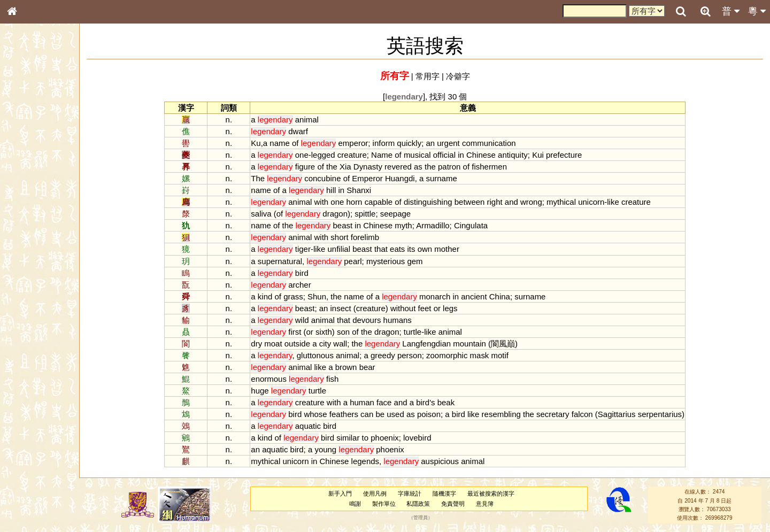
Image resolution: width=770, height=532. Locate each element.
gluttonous (322, 355)
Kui (544, 155)
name (286, 143)
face (390, 402)
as (425, 167)
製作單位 (389, 504)
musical (424, 155)
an (437, 143)
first (301, 332)
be (386, 414)
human (368, 402)
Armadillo (439, 225)
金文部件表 (29, 172)
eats (404, 249)
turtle (419, 332)
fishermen (496, 167)
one (308, 155)
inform (390, 143)
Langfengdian (433, 344)
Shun (323, 296)
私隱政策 (424, 504)
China (506, 296)
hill (337, 190)
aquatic (314, 426)
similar (354, 438)
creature (359, 155)
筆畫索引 (26, 152)
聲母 (21, 281)
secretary (559, 414)
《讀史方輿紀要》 (39, 338)
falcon (589, 414)
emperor (359, 143)
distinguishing (434, 202)
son (350, 332)
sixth (330, 332)
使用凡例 (381, 494)
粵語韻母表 (29, 229)
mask (486, 355)
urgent (455, 143)
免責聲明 (459, 504)
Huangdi (406, 178)
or (443, 308)
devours (373, 320)
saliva (267, 214)
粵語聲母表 (29, 219)
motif (506, 355)
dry (263, 344)
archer (306, 285)
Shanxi (365, 190)
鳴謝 (361, 504)
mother (453, 249)
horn (360, 202)
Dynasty (374, 167)
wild (309, 320)
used (402, 414)
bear (373, 367)
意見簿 (491, 504)
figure (311, 167)
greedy (389, 355)
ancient (480, 296)
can (373, 414)
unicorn (598, 202)
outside (304, 344)
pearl (359, 261)
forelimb (371, 237)
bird (308, 273)
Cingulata (477, 225)
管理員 (426, 518)
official (451, 155)
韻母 (36, 281)
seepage (401, 214)
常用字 (434, 76)
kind (271, 296)
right (501, 202)
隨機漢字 (450, 494)
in (467, 155)
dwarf (305, 131)
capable (384, 202)
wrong (538, 202)
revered (405, 167)
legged (330, 155)
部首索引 (26, 143)
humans (403, 320)
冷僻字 (464, 76)
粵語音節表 (29, 210)
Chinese (487, 155)
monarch (441, 296)
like (619, 202)
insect (347, 308)
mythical (568, 202)
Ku (262, 143)
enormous (275, 379)
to (371, 438)
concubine (329, 178)
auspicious (446, 461)
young (332, 449)
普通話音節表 (33, 291)
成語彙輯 (26, 348)
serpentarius (666, 414)
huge (266, 391)
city (331, 344)
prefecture (570, 155)
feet (431, 308)
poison (435, 414)
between (476, 202)
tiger (309, 249)
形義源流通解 (33, 182)
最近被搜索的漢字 (496, 494)
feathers (350, 414)
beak (452, 402)
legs (456, 308)
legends (371, 461)
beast (349, 225)
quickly (415, 143)
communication (495, 143)
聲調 (51, 281)
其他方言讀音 (33, 300)
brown (352, 367)
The (264, 178)
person (416, 355)
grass (300, 296)
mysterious (392, 261)
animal (313, 119)
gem (421, 261)
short (346, 237)
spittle (371, 214)
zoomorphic (453, 355)
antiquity (519, 155)
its (417, 249)
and (518, 202)
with (328, 202)
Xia (352, 167)
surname (448, 178)
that (387, 249)
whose (322, 414)
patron (456, 167)
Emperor (374, 178)
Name (388, 155)
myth (410, 225)
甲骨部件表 (29, 162)
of (302, 143)
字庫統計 (415, 494)
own (431, 249)
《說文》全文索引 (39, 329)
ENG (47, 118)
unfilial (345, 249)
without (409, 308)
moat (279, 344)
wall (346, 344)
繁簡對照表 (29, 358)
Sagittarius (623, 414)
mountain (476, 344)
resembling (507, 414)
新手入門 (346, 494)
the (338, 167)
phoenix (391, 438)
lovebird (423, 438)
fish (339, 379)
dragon (341, 214)
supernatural (286, 261)
